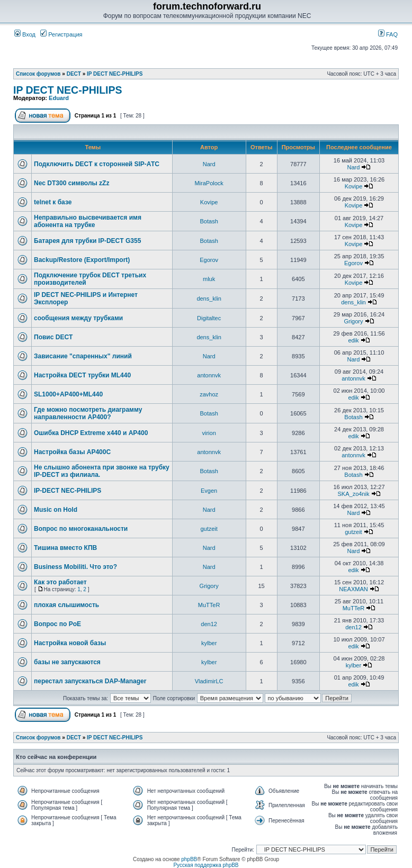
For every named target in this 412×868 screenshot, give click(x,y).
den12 (209, 624)
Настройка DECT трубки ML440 (82, 375)
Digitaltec (209, 318)
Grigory (353, 321)
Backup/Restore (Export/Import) (82, 260)
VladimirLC (209, 681)
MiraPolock (209, 183)
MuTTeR (209, 605)
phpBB (189, 859)
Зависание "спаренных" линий (83, 356)
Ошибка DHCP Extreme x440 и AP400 (91, 433)
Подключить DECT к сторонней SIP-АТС (97, 164)
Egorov (209, 260)
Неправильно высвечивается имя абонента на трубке (88, 221)
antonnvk (209, 375)
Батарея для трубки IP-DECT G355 (87, 241)
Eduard (59, 98)
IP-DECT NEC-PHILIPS (68, 491)
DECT (74, 74)
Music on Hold (56, 510)
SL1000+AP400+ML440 (68, 394)
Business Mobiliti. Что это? (75, 567)
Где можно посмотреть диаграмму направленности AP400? (88, 413)
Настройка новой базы (70, 643)
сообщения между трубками (78, 318)
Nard (209, 164)
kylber (209, 643)
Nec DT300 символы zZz (71, 183)
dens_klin (209, 299)
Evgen (209, 491)
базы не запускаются (67, 662)
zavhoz (209, 394)
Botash (209, 221)
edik (353, 340)
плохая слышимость (66, 605)
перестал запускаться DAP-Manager (90, 681)
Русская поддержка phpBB (206, 865)
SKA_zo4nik (354, 494)
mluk (209, 279)
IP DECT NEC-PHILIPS (115, 74)
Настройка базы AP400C (72, 452)
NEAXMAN (353, 589)
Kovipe (354, 186)
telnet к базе (53, 202)
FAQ (388, 34)
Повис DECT (53, 337)
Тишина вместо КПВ (65, 548)
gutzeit (209, 529)
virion (209, 433)
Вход (25, 34)
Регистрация (61, 34)
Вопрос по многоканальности (81, 529)
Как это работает (60, 582)
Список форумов (38, 74)
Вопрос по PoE (57, 624)
